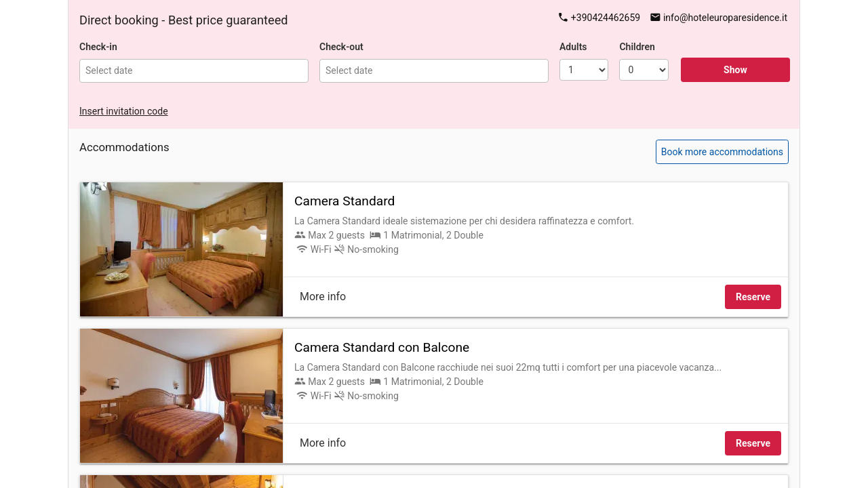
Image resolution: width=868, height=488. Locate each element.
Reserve (753, 297)
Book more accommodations (722, 152)
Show (735, 70)
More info (323, 297)
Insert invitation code (124, 111)
